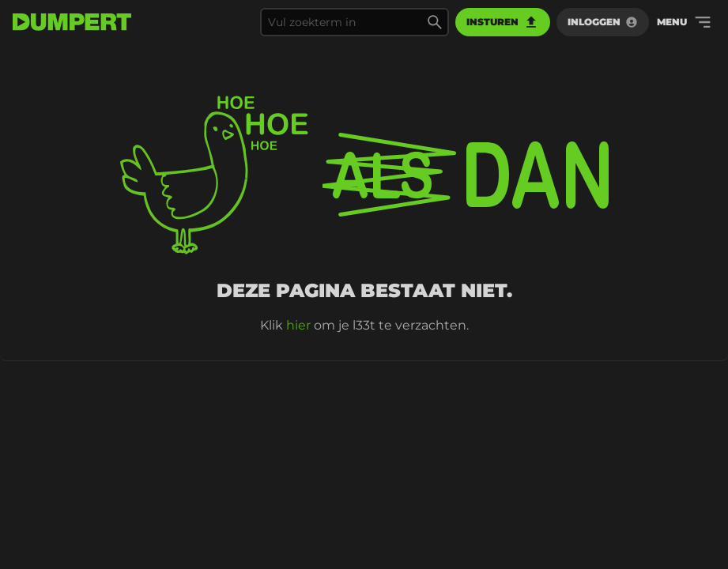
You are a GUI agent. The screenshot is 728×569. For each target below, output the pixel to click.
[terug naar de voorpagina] (72, 22)
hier (298, 325)
